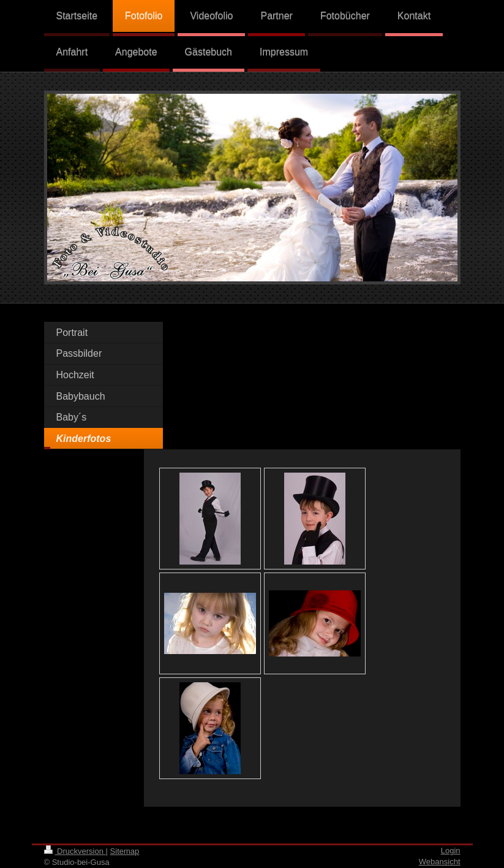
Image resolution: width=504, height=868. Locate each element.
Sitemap (125, 851)
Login (451, 851)
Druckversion (75, 851)
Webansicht (440, 862)
